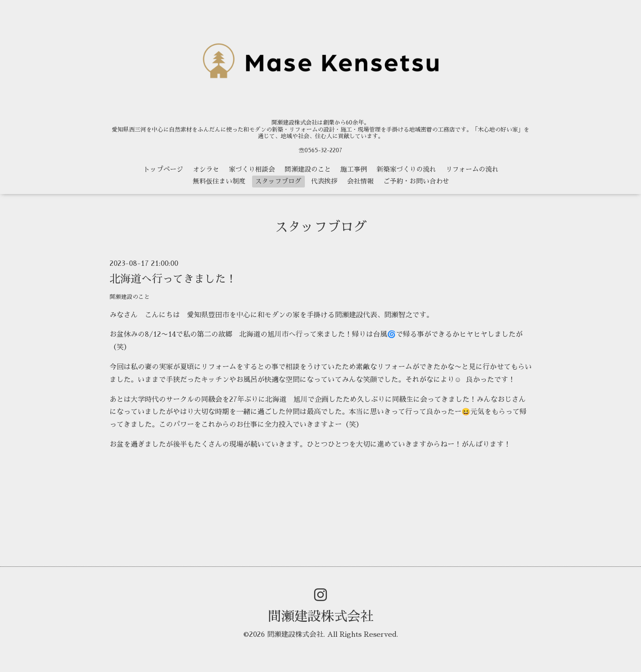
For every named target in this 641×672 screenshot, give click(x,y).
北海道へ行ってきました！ (173, 279)
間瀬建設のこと (308, 169)
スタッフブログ (278, 181)
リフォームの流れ (472, 169)
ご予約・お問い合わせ (416, 181)
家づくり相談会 (252, 169)
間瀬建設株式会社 (321, 617)
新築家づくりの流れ (406, 169)
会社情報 (360, 181)
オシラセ (206, 169)
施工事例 (354, 169)
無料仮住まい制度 (219, 181)
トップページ (163, 169)
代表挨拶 (324, 181)
